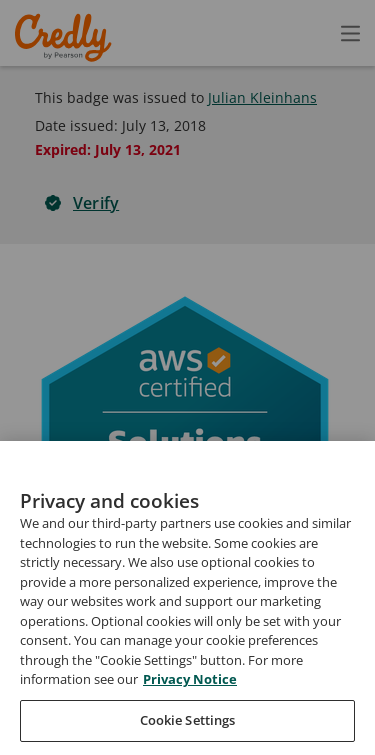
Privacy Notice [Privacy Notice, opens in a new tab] (190, 718)
